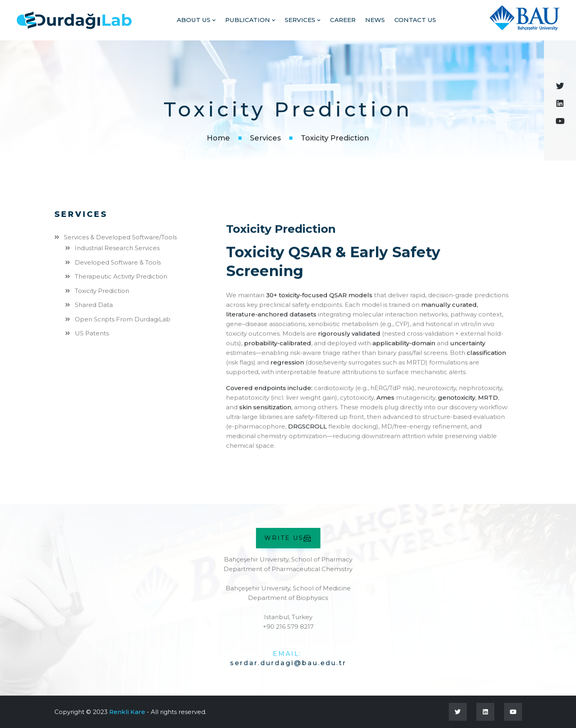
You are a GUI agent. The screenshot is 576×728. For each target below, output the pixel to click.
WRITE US (288, 538)
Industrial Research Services (117, 248)
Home (218, 138)
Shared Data (94, 305)
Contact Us (415, 20)
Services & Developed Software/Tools (120, 237)
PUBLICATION (248, 20)
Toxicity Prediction (102, 290)
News (375, 20)
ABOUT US (194, 20)
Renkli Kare (127, 711)
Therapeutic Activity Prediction (121, 276)
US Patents (92, 333)
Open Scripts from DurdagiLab (123, 319)
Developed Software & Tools (118, 262)
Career (343, 20)
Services (300, 20)
